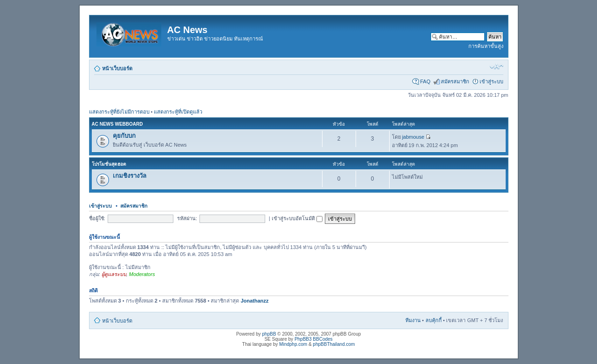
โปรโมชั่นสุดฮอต (109, 164)
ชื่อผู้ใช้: (97, 218)
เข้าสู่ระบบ (491, 81)
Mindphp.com (293, 344)
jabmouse (413, 137)
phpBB (269, 334)
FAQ (425, 81)
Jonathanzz (254, 301)
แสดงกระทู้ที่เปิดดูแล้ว (178, 112)
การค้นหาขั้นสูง (486, 46)
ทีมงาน (413, 320)
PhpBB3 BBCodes (314, 339)
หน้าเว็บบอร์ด (117, 68)
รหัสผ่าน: (187, 218)
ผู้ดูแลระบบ (114, 274)
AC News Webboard (117, 124)
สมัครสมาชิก (455, 81)
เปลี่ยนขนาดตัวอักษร (497, 67)
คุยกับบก (124, 136)
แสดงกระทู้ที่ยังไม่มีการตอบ (119, 112)
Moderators (142, 274)
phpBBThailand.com (334, 344)
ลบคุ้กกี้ (434, 320)
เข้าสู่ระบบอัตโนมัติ (297, 218)
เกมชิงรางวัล (130, 176)
